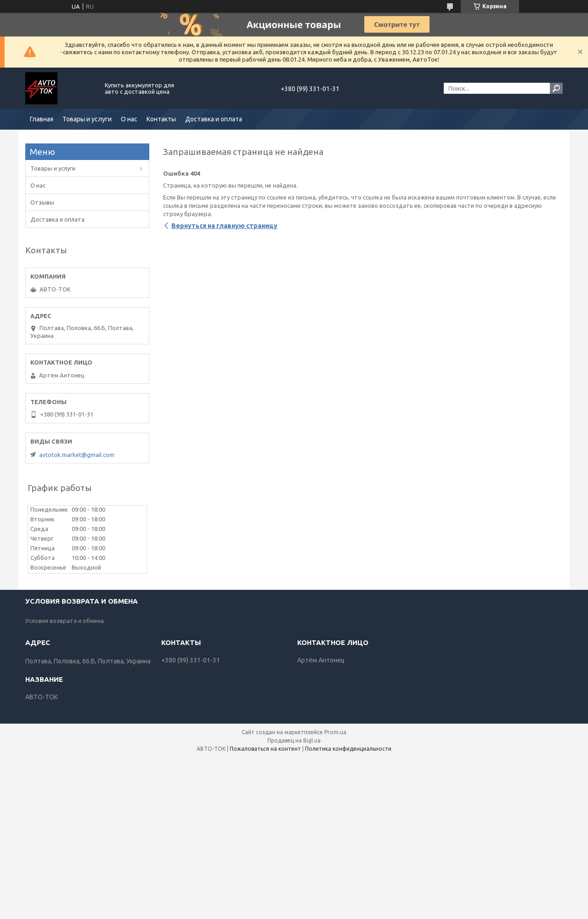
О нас (129, 119)
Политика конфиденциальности (348, 749)
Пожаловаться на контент (265, 749)
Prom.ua (335, 732)
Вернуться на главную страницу (224, 226)
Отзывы (42, 202)
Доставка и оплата (214, 119)
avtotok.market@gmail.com (77, 455)
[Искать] (556, 88)
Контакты (161, 119)
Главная (42, 119)
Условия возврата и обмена (65, 621)
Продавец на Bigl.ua (294, 740)
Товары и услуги (87, 119)
